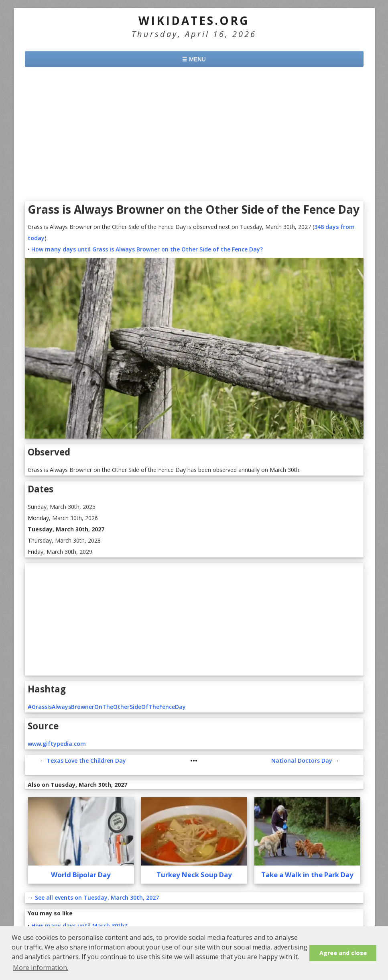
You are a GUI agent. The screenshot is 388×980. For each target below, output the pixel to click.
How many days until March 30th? (79, 926)
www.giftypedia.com (57, 744)
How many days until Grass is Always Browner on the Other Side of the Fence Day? (147, 249)
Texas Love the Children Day (86, 761)
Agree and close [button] (343, 953)
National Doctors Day (302, 761)
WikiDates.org (194, 20)
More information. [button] (41, 968)
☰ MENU (194, 59)
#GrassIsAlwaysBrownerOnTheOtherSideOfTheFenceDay (107, 707)
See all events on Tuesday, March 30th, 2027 (97, 897)
